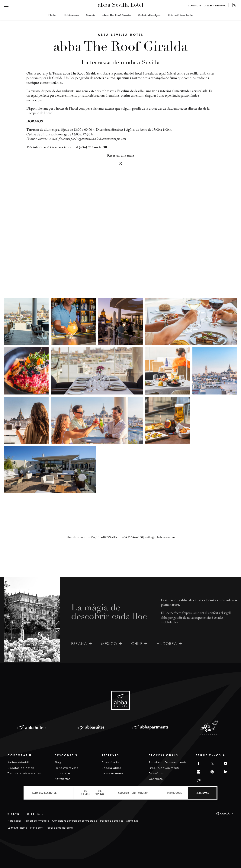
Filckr (198, 772)
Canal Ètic (132, 821)
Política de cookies (112, 821)
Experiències (111, 762)
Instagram (198, 780)
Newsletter (62, 779)
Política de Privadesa (37, 821)
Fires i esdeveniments (164, 768)
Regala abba (112, 768)
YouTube (225, 763)
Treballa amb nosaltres (24, 773)
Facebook (198, 763)
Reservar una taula (121, 155)
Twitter (212, 763)
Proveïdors (156, 773)
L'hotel (52, 15)
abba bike (62, 773)
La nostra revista (67, 768)
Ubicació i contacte (180, 15)
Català (225, 814)
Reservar (202, 793)
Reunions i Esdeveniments (167, 762)
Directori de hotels (21, 768)
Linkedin (225, 772)
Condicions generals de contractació (75, 821)
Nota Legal (14, 821)
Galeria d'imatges (149, 15)
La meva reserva (215, 5)
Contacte (194, 5)
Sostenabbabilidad (22, 762)
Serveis (91, 15)
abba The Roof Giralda (117, 15)
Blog (58, 762)
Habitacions (71, 15)
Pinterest (212, 772)
